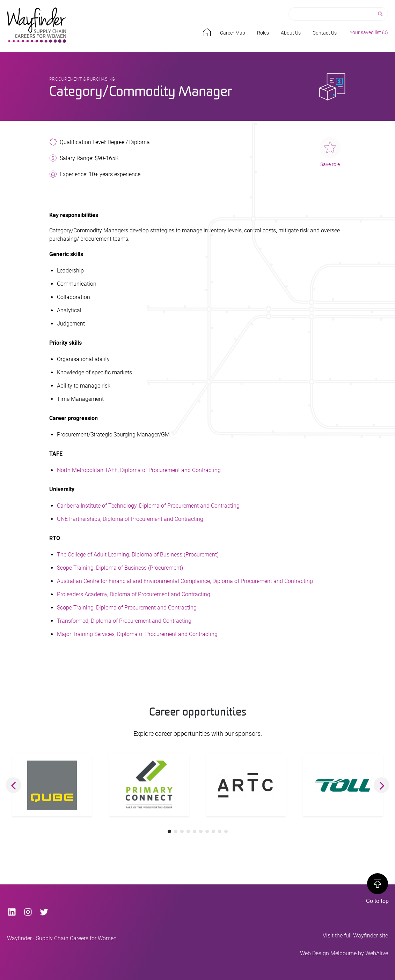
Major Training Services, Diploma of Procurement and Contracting (137, 634)
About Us (291, 33)
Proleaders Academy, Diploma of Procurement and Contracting (134, 594)
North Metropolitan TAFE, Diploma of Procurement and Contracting (139, 470)
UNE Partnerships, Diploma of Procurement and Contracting (130, 519)
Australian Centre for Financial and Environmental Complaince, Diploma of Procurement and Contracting (185, 581)
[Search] (381, 14)
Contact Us (325, 33)
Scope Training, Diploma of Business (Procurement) (120, 568)
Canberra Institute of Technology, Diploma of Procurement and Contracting (148, 506)
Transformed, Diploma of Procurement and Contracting (124, 621)
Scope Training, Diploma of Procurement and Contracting (127, 608)
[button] (13, 785)
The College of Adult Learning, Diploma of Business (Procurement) (138, 555)
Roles (263, 33)
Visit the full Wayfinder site (355, 936)
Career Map (233, 33)
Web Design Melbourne (328, 953)
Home (208, 31)
